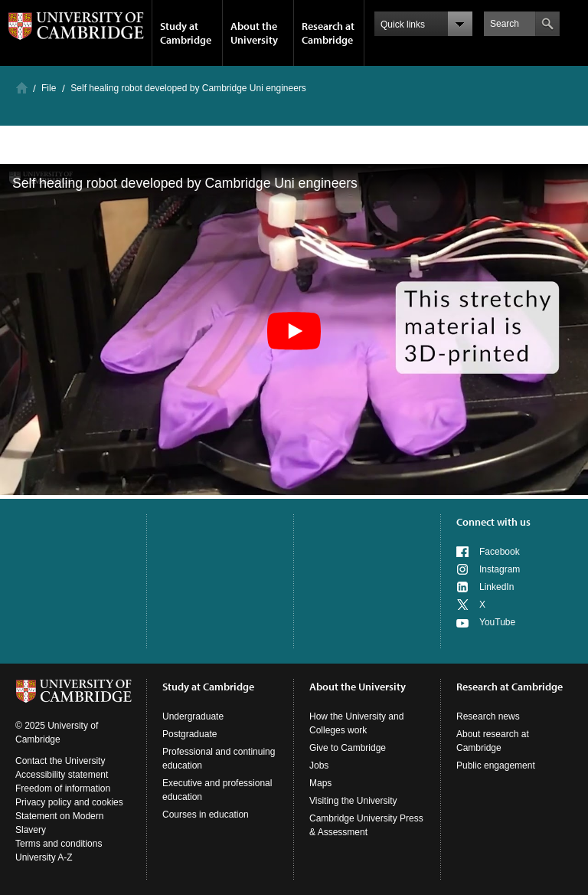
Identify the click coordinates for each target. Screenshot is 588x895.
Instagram (500, 569)
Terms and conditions (59, 844)
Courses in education (206, 815)
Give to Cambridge (348, 748)
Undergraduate (193, 716)
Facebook (500, 552)
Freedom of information (63, 788)
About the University (254, 33)
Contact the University (60, 761)
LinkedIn (497, 587)
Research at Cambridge (328, 33)
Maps (320, 783)
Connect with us (493, 522)
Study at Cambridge (186, 33)
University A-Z (44, 857)
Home (22, 88)
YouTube (497, 622)
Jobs (319, 766)
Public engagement (496, 766)
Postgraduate (189, 734)
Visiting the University (353, 801)
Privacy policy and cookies (69, 802)
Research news (488, 716)
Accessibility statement (62, 775)
